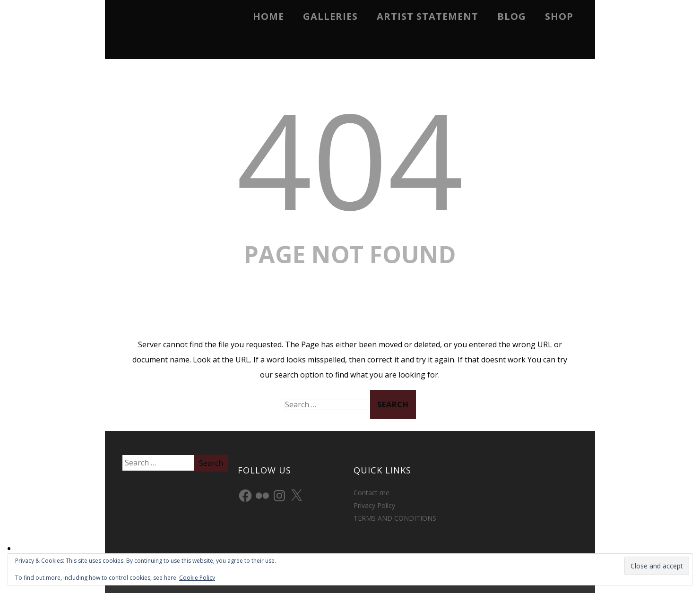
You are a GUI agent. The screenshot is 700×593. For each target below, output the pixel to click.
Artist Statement (428, 16)
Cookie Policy (197, 578)
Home (268, 16)
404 (350, 159)
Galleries (330, 16)
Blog (512, 16)
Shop (559, 16)
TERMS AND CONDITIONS (395, 518)
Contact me (372, 493)
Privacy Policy (374, 505)
